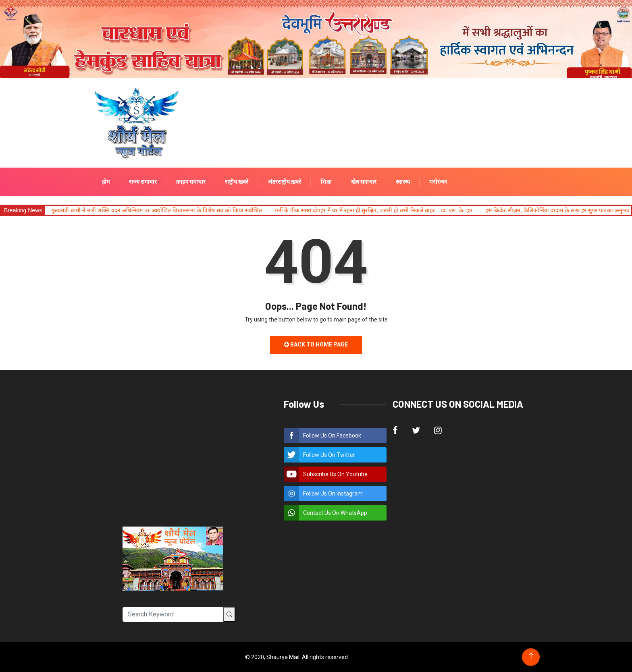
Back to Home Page (316, 344)
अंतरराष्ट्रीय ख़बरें (284, 182)
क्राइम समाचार (191, 182)
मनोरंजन (438, 182)
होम (106, 182)
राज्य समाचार (143, 182)
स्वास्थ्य (403, 182)
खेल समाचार (364, 182)
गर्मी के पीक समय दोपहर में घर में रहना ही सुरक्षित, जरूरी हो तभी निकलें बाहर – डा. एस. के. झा (374, 210)
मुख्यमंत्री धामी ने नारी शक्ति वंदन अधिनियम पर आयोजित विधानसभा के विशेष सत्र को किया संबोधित (156, 210)
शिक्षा (326, 182)
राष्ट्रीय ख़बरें (237, 182)
